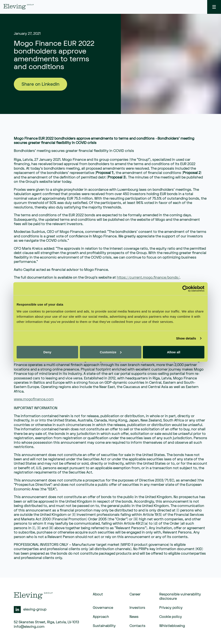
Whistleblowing (172, 626)
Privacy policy (171, 608)
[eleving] (19, 7)
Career (135, 594)
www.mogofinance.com (34, 399)
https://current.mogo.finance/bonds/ (148, 278)
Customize (111, 352)
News (134, 617)
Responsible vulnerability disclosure (180, 597)
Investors (137, 608)
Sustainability (104, 626)
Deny (47, 352)
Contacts (137, 626)
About (98, 594)
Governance (103, 608)
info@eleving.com (29, 627)
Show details (186, 338)
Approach (101, 617)
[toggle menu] (214, 7)
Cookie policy (171, 617)
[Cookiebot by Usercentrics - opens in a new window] (185, 289)
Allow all (174, 352)
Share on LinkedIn (40, 84)
